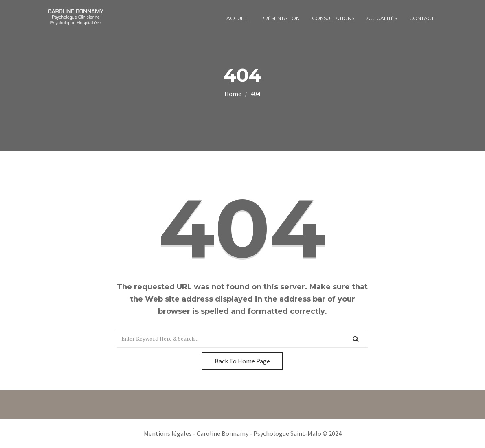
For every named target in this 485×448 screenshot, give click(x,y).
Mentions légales (168, 433)
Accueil (237, 18)
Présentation (280, 18)
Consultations (333, 18)
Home (233, 94)
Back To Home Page (242, 361)
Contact (422, 18)
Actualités (382, 18)
